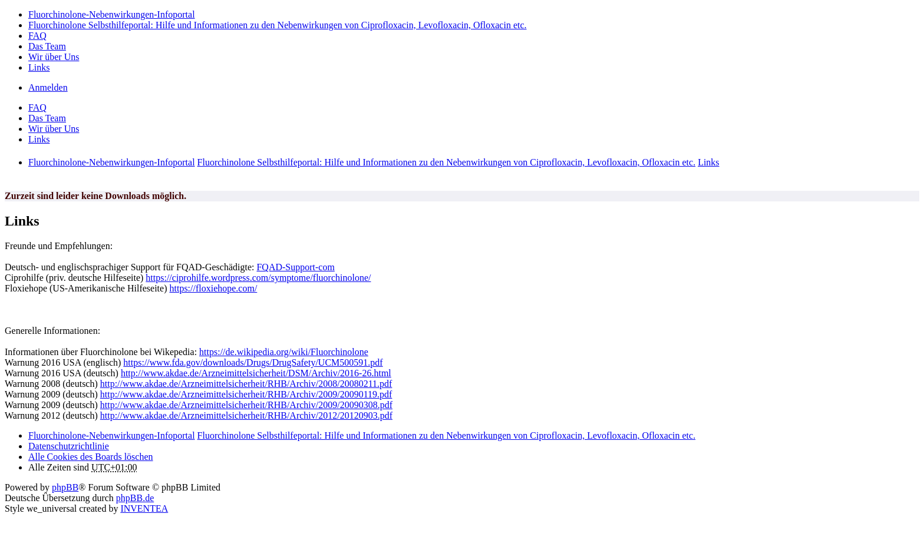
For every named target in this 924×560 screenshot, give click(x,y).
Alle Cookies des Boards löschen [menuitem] (91, 457)
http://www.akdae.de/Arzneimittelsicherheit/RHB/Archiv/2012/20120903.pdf (246, 415)
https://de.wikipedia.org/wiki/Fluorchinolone (284, 352)
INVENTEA (144, 508)
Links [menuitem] (39, 67)
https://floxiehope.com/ (213, 288)
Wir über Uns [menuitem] (54, 57)
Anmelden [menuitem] (48, 87)
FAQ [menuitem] (37, 36)
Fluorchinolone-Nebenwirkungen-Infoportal (112, 435)
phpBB (65, 487)
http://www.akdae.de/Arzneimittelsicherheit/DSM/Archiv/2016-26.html (256, 373)
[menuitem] (69, 446)
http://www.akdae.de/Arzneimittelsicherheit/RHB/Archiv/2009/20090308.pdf (246, 405)
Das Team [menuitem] (47, 46)
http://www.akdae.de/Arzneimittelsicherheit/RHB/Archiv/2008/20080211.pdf (246, 384)
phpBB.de (135, 498)
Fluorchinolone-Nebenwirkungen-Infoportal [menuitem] (112, 14)
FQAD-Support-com (295, 267)
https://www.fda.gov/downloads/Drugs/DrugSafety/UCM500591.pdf (253, 362)
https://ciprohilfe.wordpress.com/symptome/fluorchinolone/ (258, 278)
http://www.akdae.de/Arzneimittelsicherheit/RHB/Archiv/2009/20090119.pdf (246, 394)
